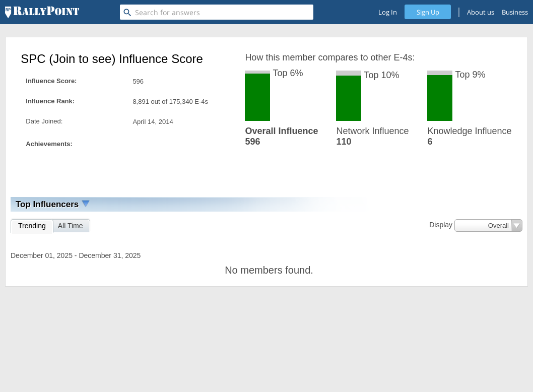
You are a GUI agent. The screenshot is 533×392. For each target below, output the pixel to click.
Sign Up (428, 12)
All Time (71, 226)
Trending (32, 226)
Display (441, 225)
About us (481, 12)
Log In (388, 12)
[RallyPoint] (42, 12)
